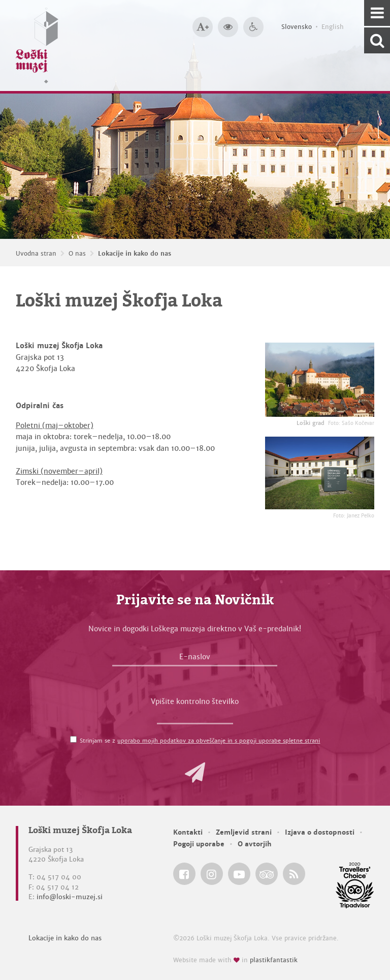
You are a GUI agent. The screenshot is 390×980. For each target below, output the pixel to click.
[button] (195, 773)
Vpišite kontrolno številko (195, 701)
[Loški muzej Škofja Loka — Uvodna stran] (37, 45)
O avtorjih (255, 844)
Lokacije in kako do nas (135, 254)
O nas (77, 254)
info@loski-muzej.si (70, 897)
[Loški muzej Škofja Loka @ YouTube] (239, 874)
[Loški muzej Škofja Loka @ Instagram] (212, 874)
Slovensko (297, 27)
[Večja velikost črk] (203, 27)
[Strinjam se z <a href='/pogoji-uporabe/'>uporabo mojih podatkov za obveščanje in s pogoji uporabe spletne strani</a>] (73, 739)
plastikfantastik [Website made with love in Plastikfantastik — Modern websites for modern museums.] (274, 960)
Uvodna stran (36, 254)
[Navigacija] (377, 13)
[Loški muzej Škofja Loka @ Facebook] (184, 874)
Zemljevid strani (244, 832)
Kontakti (188, 832)
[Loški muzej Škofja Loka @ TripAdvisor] (267, 874)
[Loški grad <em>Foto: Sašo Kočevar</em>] (320, 380)
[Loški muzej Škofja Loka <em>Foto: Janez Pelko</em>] (320, 473)
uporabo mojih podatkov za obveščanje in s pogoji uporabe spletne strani (219, 741)
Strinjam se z (200, 741)
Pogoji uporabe (199, 844)
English (333, 27)
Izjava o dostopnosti (320, 832)
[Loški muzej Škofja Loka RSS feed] (294, 874)
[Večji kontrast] (228, 27)
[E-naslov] (195, 659)
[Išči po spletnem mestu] (377, 40)
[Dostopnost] (253, 27)
